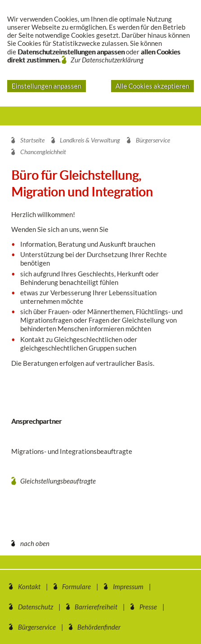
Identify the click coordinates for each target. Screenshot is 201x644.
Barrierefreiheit (96, 607)
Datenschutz (36, 607)
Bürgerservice (37, 627)
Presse (148, 607)
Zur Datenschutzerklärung (107, 60)
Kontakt (29, 586)
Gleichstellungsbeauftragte (58, 481)
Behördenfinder (99, 627)
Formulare (76, 586)
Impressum (128, 586)
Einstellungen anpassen (47, 86)
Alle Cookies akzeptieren (152, 86)
